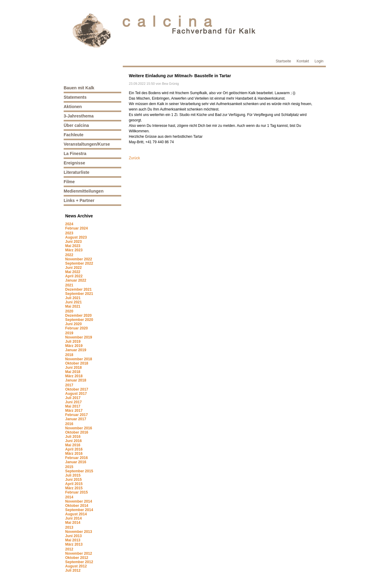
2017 (69, 385)
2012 (69, 549)
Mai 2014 (73, 523)
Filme (69, 182)
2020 (69, 311)
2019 (69, 333)
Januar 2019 (76, 350)
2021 (69, 285)
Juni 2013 (74, 536)
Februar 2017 (77, 415)
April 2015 (74, 484)
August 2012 (76, 566)
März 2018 (74, 376)
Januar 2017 (76, 419)
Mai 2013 (73, 540)
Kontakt (303, 61)
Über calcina (76, 125)
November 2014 (79, 501)
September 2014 (79, 510)
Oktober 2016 (77, 432)
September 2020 (79, 320)
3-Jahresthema (79, 116)
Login (319, 61)
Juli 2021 (73, 298)
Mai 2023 (73, 246)
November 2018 (79, 359)
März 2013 (74, 544)
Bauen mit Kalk (79, 88)
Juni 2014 (74, 518)
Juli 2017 (73, 398)
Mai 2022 (73, 272)
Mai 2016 (73, 445)
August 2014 (76, 514)
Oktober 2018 (77, 363)
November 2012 (79, 553)
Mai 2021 (73, 306)
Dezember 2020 (78, 315)
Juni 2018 (74, 368)
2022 (69, 255)
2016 (69, 424)
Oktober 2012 (77, 558)
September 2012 (79, 562)
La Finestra (75, 154)
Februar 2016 (77, 458)
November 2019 (79, 337)
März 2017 (74, 411)
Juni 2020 (74, 324)
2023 (69, 233)
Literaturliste (77, 172)
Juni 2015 (74, 480)
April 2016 (74, 449)
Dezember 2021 (78, 289)
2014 (69, 497)
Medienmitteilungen (84, 191)
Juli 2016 (73, 437)
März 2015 (74, 488)
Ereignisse (74, 163)
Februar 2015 (77, 492)
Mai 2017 (73, 406)
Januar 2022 (76, 280)
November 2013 (79, 532)
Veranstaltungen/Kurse (87, 144)
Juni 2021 (74, 302)
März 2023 (74, 250)
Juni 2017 (74, 402)
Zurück (134, 158)
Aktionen (73, 107)
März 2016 (74, 454)
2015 (69, 467)
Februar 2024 (77, 228)
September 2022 (79, 263)
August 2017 (76, 394)
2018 (69, 355)
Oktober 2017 (77, 389)
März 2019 (74, 346)
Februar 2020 (77, 328)
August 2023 (76, 237)
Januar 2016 (76, 462)
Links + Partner (79, 200)
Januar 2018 (76, 380)
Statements (75, 97)
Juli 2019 (73, 342)
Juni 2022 (74, 268)
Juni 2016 (74, 441)
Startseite (284, 61)
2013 (69, 527)
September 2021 (79, 294)
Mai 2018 (73, 372)
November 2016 (79, 428)
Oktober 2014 (77, 506)
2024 (69, 224)
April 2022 (74, 276)
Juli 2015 (73, 475)
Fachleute (74, 135)
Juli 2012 (73, 570)
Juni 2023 (74, 242)
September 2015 (79, 471)
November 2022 (79, 259)
